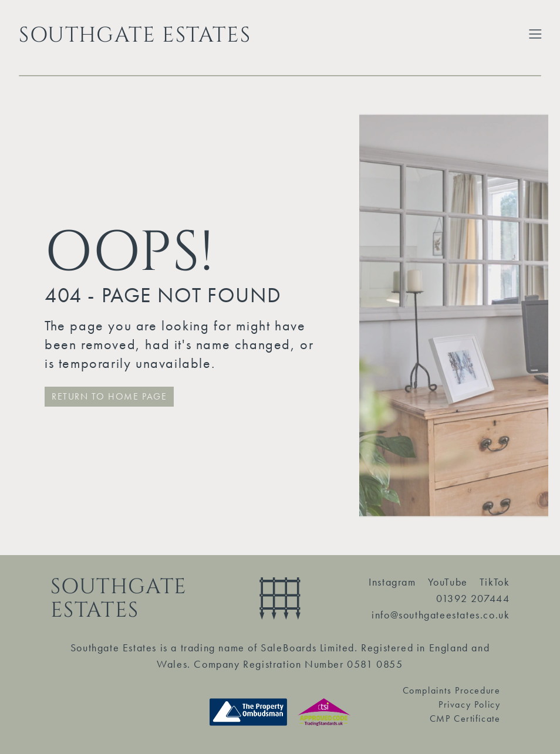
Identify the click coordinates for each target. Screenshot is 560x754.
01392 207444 (473, 598)
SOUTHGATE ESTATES (135, 35)
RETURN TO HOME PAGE (109, 396)
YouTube (448, 582)
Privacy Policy (469, 704)
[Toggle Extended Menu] (535, 34)
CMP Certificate (465, 719)
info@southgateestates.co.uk (441, 615)
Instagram (392, 582)
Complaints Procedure (452, 690)
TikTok (495, 582)
